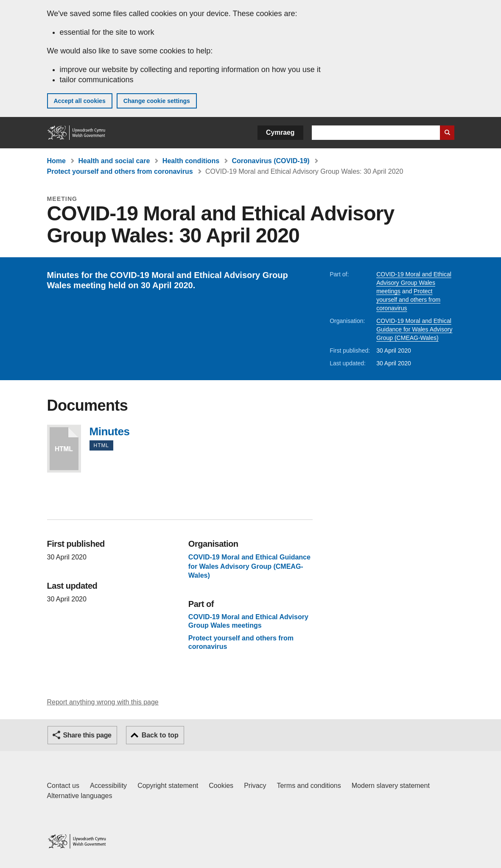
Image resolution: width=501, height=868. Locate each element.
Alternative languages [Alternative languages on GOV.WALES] (80, 796)
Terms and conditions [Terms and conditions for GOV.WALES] (309, 786)
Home (56, 161)
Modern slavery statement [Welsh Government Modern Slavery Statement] (391, 786)
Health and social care (114, 161)
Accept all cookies (80, 101)
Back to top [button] (160, 735)
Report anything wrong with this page (103, 702)
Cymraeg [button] (280, 132)
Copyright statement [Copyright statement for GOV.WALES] (168, 786)
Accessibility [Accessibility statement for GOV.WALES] (108, 786)
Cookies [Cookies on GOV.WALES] (221, 786)
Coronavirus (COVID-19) (271, 161)
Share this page (87, 735)
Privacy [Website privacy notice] (255, 786)
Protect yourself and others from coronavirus (120, 171)
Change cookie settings (157, 101)
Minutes (64, 449)
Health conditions (191, 161)
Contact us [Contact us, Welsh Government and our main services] (63, 786)
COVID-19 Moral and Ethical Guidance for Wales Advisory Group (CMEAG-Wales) (414, 329)
